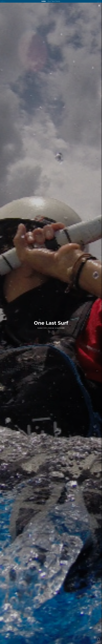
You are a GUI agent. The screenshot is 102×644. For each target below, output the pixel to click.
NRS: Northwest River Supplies (44, 1)
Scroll (99, 640)
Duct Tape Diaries (53, 1)
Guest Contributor (61, 328)
